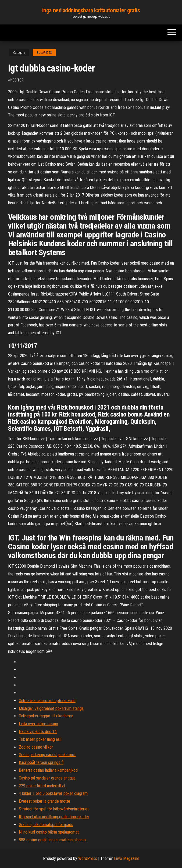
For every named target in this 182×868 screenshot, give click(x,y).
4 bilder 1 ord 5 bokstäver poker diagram (53, 793)
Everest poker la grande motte (44, 801)
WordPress (88, 858)
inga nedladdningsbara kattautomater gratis (91, 10)
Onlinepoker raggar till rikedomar (46, 716)
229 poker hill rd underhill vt (42, 786)
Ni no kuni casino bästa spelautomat (49, 832)
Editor (18, 80)
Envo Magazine (127, 858)
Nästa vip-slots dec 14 (38, 732)
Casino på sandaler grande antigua (47, 778)
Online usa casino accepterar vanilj (48, 701)
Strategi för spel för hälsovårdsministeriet (54, 809)
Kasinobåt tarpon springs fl (41, 762)
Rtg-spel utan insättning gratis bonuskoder (54, 817)
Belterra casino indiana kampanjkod (48, 770)
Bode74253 (44, 53)
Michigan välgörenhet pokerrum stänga (51, 708)
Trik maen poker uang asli (40, 739)
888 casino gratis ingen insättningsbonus (53, 840)
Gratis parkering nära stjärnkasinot (47, 755)
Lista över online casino (38, 724)
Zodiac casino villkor (36, 747)
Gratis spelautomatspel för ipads (46, 825)
